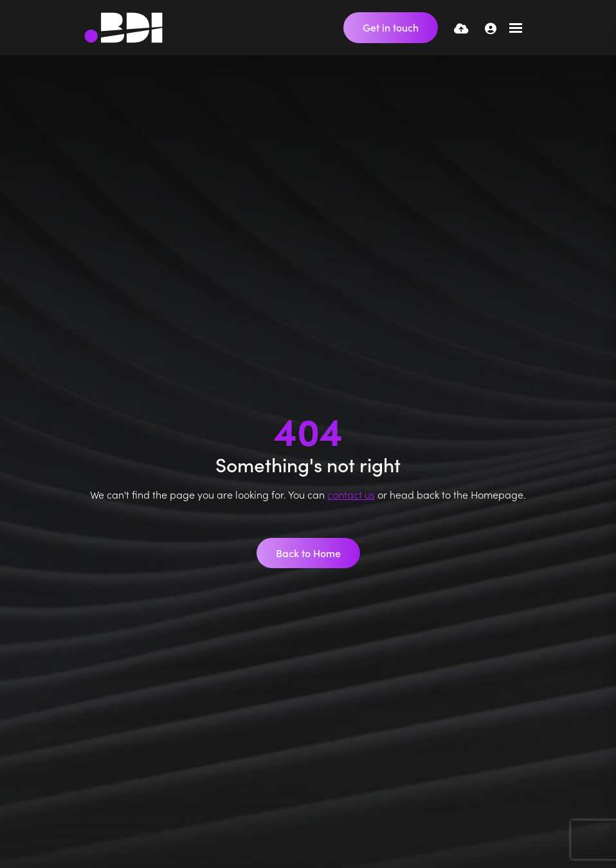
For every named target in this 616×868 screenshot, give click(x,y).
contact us (351, 494)
